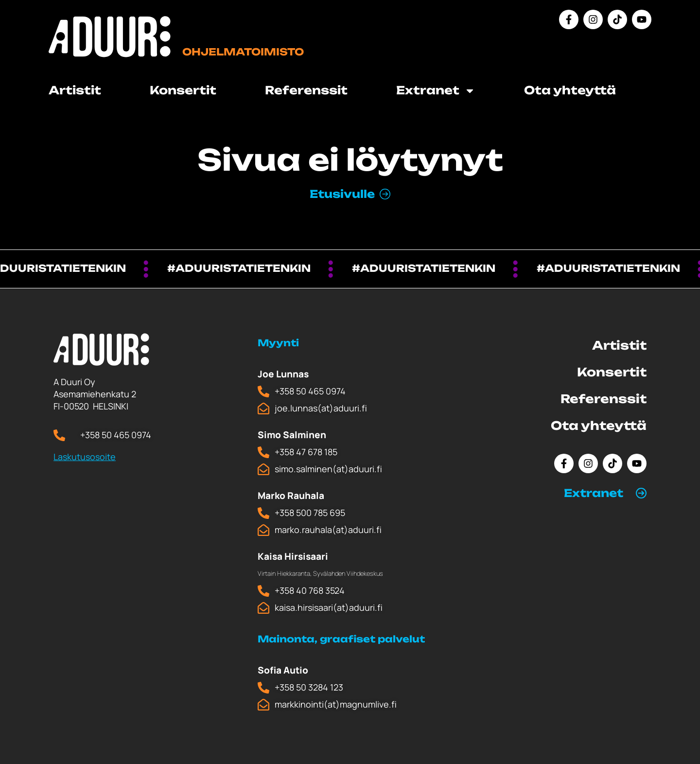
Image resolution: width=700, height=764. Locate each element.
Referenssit (306, 90)
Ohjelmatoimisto (243, 52)
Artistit (75, 90)
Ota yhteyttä (570, 90)
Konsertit (183, 90)
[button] (605, 493)
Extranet (436, 91)
